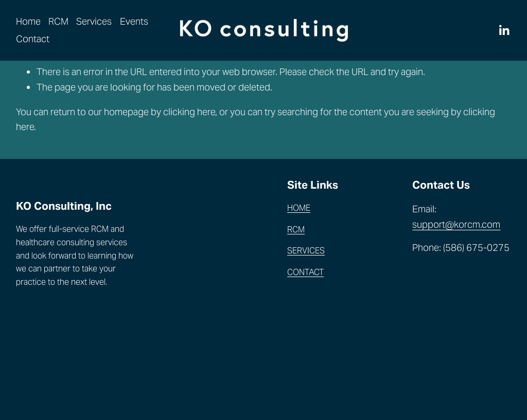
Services (94, 21)
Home (28, 21)
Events (134, 21)
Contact (33, 39)
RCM (58, 21)
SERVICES (306, 251)
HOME (299, 208)
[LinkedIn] (504, 30)
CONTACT (305, 272)
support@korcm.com (456, 224)
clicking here (189, 112)
